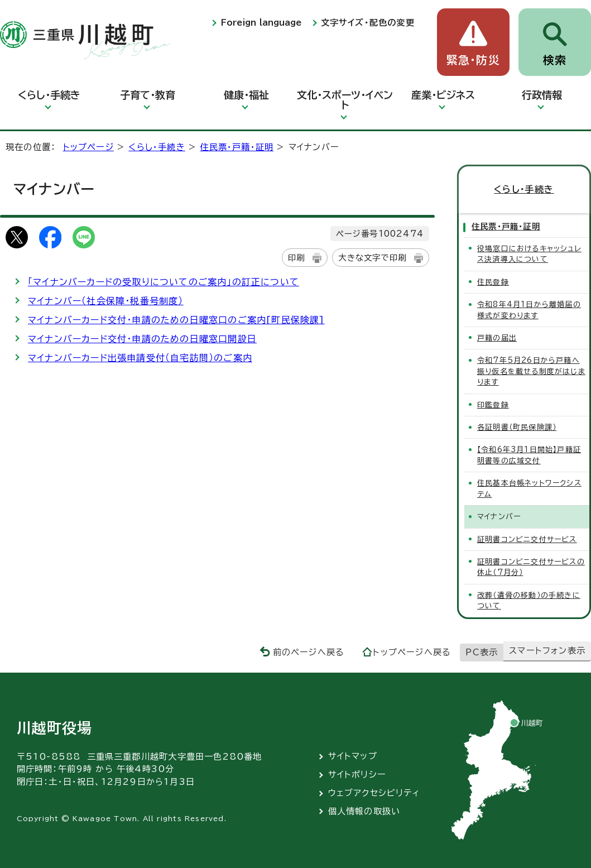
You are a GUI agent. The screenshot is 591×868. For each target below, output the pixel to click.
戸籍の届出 (497, 338)
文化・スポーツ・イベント (345, 100)
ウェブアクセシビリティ (374, 793)
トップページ (88, 147)
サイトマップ (353, 756)
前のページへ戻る (309, 652)
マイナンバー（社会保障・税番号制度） (106, 301)
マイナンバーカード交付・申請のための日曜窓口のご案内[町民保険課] (176, 320)
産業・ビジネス (443, 95)
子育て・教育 (148, 95)
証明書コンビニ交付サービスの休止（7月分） (531, 567)
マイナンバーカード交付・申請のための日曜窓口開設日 (142, 339)
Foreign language (261, 23)
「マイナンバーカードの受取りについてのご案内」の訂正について (164, 282)
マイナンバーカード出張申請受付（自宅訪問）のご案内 (140, 358)
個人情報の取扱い (364, 811)
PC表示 (482, 652)
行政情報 (542, 95)
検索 (555, 60)
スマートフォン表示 (547, 651)
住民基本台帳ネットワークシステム (529, 488)
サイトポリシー (357, 775)
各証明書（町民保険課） (517, 427)
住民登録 (493, 282)
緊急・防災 (473, 60)
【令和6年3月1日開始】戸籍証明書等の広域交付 (529, 455)
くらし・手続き (49, 95)
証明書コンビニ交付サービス (527, 539)
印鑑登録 (493, 405)
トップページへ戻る (412, 652)
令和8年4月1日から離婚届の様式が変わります (529, 310)
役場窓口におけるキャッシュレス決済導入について (529, 254)
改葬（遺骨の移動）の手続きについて (529, 601)
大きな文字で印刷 (372, 258)
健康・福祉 (246, 95)
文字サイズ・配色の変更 (368, 23)
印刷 (296, 258)
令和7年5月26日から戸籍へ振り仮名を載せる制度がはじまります (531, 371)
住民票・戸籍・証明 (237, 147)
